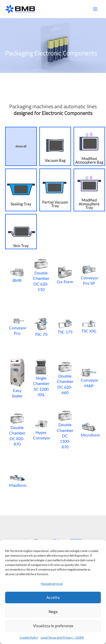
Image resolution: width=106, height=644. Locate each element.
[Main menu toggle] (95, 9)
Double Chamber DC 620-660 (65, 378)
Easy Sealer (17, 378)
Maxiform (17, 481)
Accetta (53, 597)
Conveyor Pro (17, 326)
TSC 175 (65, 326)
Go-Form (65, 275)
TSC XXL (89, 326)
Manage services (52, 584)
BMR (17, 275)
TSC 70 (41, 326)
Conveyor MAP (89, 378)
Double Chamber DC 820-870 (17, 429)
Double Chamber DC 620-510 (41, 275)
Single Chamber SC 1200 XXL (41, 378)
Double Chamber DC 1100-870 (65, 429)
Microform (89, 429)
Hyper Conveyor (41, 429)
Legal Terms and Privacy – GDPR (62, 637)
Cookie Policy (29, 637)
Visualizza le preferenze (53, 626)
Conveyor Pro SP (89, 275)
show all (21, 146)
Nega (53, 612)
